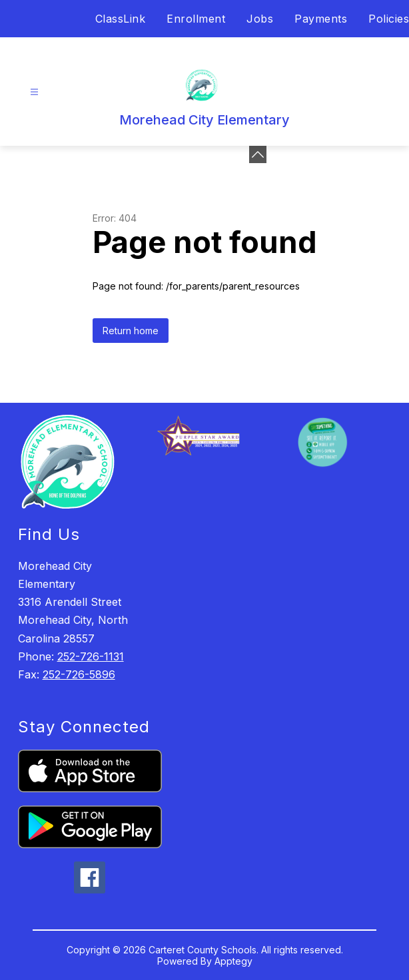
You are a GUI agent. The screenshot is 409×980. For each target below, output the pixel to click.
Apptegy (233, 961)
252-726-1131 (91, 656)
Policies (389, 19)
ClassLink (121, 19)
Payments (321, 19)
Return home (131, 331)
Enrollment (196, 19)
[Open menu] (34, 92)
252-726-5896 (79, 674)
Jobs (260, 19)
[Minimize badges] (258, 154)
